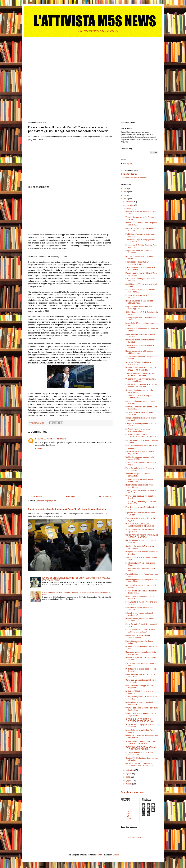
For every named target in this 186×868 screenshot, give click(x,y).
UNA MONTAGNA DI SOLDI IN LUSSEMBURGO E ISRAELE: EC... (141, 525)
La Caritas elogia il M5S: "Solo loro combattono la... (139, 753)
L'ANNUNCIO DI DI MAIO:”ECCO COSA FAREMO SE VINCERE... (141, 386)
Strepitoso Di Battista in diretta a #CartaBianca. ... (138, 363)
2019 (126, 192)
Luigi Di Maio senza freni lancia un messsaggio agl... (139, 308)
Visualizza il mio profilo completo (134, 178)
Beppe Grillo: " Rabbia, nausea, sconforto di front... (138, 636)
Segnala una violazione (132, 792)
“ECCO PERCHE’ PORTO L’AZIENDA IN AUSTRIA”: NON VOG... (142, 536)
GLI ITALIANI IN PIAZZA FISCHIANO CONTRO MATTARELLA (140, 631)
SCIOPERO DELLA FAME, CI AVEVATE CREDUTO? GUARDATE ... (141, 742)
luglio (128, 777)
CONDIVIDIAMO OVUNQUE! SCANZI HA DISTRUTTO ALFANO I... (140, 748)
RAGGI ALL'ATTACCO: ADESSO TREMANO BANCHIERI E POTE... (140, 765)
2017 (126, 199)
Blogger (116, 855)
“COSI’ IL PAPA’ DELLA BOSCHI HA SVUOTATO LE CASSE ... (140, 374)
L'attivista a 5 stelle (134, 837)
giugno (129, 780)
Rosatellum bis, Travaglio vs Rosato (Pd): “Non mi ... (139, 452)
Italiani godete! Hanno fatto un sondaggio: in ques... (137, 263)
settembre (130, 770)
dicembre (130, 202)
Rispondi (39, 449)
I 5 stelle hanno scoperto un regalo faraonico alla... (139, 480)
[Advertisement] (50, 56)
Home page (70, 497)
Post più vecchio (105, 497)
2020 (126, 188)
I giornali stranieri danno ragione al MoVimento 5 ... (139, 614)
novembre (130, 205)
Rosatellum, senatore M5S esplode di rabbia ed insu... (140, 302)
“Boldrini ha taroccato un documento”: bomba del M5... (140, 458)
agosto (129, 774)
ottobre (129, 209)
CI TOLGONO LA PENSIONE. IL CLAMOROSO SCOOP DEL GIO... (140, 720)
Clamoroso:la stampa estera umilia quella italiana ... (139, 391)
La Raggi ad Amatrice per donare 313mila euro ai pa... (138, 430)
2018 (126, 195)
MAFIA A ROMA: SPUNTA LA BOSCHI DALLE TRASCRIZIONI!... (141, 369)
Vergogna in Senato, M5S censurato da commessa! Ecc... (141, 380)
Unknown (39, 439)
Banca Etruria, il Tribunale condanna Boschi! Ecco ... (140, 597)
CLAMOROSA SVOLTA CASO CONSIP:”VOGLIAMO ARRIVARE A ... (142, 436)
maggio (129, 784)
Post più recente (35, 497)
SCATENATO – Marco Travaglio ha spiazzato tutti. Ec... (139, 397)
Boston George (130, 174)
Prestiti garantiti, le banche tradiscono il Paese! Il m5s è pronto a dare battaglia (67, 509)
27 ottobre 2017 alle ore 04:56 (56, 439)
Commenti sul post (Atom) (46, 501)
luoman (99, 855)
